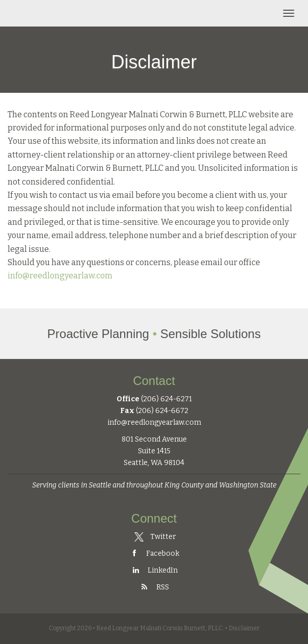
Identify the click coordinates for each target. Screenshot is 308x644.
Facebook (154, 553)
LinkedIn (154, 570)
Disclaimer (244, 628)
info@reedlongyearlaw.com (60, 276)
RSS (154, 587)
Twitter (155, 537)
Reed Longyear (55, 13)
